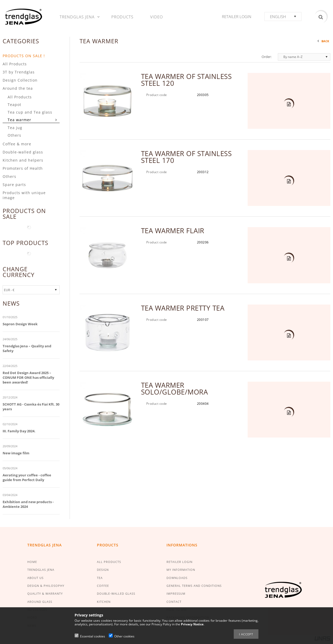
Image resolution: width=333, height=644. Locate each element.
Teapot (14, 105)
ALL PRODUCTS (109, 562)
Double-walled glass (23, 152)
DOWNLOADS (177, 578)
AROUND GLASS (40, 602)
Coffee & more (17, 144)
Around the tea (18, 88)
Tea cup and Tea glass (30, 112)
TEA (100, 578)
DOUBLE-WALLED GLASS (116, 594)
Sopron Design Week (20, 324)
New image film (16, 453)
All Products (15, 64)
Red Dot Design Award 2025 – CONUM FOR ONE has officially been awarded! (28, 377)
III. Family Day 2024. (19, 431)
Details (288, 104)
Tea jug (15, 128)
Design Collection (20, 80)
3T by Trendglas (19, 72)
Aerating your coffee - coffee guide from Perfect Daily (27, 477)
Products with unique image (24, 195)
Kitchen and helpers (23, 160)
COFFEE (103, 586)
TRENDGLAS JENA (41, 570)
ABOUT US (35, 578)
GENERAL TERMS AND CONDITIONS (194, 586)
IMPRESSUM (176, 594)
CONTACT (174, 602)
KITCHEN (104, 602)
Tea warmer (19, 120)
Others (14, 135)
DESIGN (103, 570)
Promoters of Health (23, 168)
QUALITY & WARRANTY (45, 594)
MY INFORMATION (181, 570)
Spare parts (14, 185)
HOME (32, 562)
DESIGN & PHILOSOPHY (46, 586)
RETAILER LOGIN (179, 562)
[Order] (304, 57)
